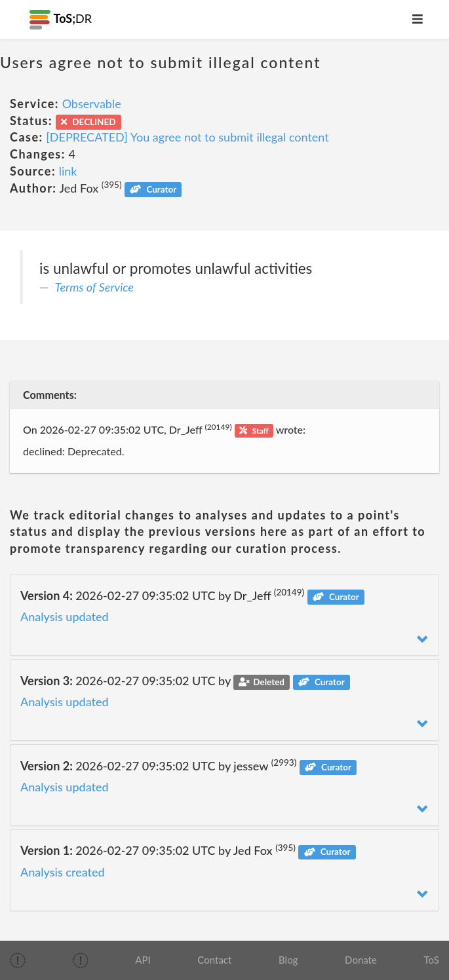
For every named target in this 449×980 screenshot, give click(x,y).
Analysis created (63, 872)
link (68, 171)
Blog (288, 960)
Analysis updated (65, 616)
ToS (432, 960)
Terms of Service (94, 287)
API (143, 960)
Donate (361, 960)
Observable (92, 104)
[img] (18, 960)
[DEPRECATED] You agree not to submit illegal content (187, 137)
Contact (214, 960)
